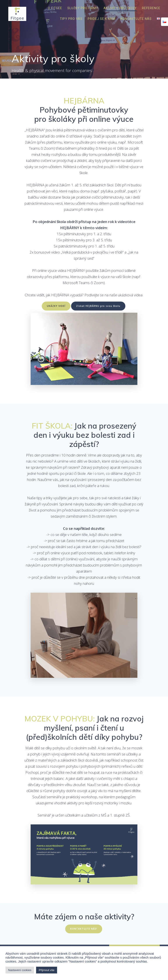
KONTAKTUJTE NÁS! (84, 929)
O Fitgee (55, 8)
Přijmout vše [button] (47, 970)
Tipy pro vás (71, 19)
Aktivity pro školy (120, 8)
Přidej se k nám (101, 19)
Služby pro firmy (83, 8)
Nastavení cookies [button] (20, 970)
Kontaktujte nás (136, 19)
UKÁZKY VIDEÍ (56, 306)
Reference (151, 8)
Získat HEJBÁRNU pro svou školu (98, 306)
